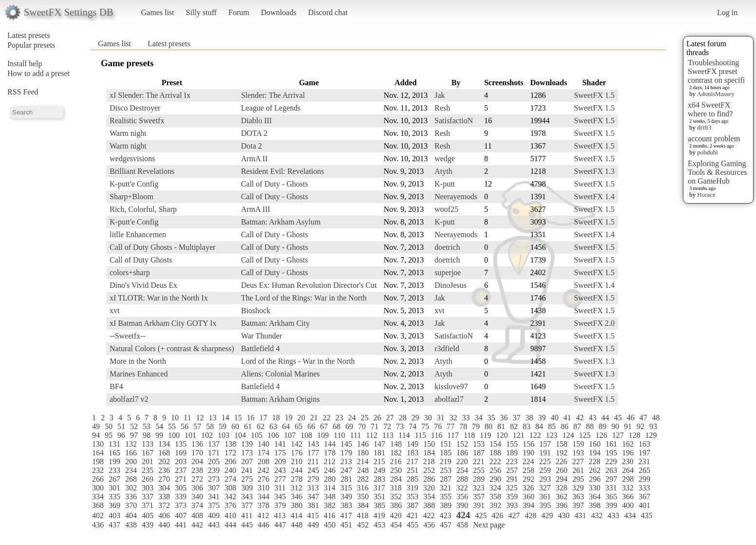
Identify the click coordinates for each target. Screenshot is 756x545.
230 (627, 461)
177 (313, 453)
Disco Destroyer (135, 108)
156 (529, 444)
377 (247, 505)
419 (379, 516)
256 (495, 470)
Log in (727, 12)
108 (306, 435)
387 (413, 505)
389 (446, 505)
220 (462, 461)
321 (445, 488)
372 (164, 505)
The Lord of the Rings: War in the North (304, 298)
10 (175, 418)
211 (313, 461)
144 (330, 444)
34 (478, 418)
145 (346, 444)
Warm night (128, 133)
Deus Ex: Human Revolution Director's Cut (309, 285)
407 (181, 516)
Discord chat (328, 12)
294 (562, 479)
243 (280, 470)
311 (280, 488)
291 (512, 479)
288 (462, 479)
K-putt (445, 184)
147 (379, 444)
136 (197, 444)
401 (644, 505)
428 (530, 516)
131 (114, 444)
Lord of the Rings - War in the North (298, 361)
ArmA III (256, 209)
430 (564, 516)
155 (512, 444)
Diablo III (257, 121)
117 (453, 435)
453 (379, 525)
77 (451, 426)
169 (181, 453)
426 (497, 516)
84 (539, 426)
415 (313, 516)
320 (429, 488)
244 (297, 470)
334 (98, 497)
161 (611, 444)
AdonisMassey (716, 94)
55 (172, 426)
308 (230, 488)
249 (379, 470)
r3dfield (447, 348)
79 (476, 426)
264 (628, 470)
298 (628, 479)
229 (611, 461)
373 (181, 505)
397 (578, 505)
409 (214, 516)
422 (429, 516)
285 (413, 479)
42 (580, 418)
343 (247, 497)
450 (330, 525)
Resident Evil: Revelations (283, 171)
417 (346, 516)
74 (413, 426)
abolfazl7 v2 (129, 399)
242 (264, 470)
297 (611, 479)
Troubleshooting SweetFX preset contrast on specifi (716, 71)
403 (114, 516)
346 (297, 497)
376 (230, 505)
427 (514, 516)
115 (420, 435)
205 (214, 461)
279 (313, 479)
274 (230, 479)
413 (280, 516)
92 (641, 426)
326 (528, 488)
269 (148, 479)
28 (402, 418)
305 (181, 488)
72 (387, 426)
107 (290, 435)
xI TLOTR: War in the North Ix (159, 298)
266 (98, 479)
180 (363, 453)
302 (131, 488)
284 (396, 479)
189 (512, 453)
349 (346, 497)
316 (362, 488)
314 (329, 488)
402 (98, 516)
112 (371, 435)
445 (247, 525)
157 (545, 444)
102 (207, 435)
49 (96, 426)
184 (429, 453)
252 (429, 470)
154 (495, 444)
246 (330, 470)
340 (197, 497)
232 (98, 470)
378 (264, 505)
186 (462, 453)
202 (164, 461)
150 (429, 444)
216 (396, 461)
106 (273, 435)
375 (214, 505)
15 (238, 418)
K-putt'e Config (134, 184)
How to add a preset (38, 73)
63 (273, 426)
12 (200, 418)
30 (428, 418)
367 (644, 497)
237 (181, 470)
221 (478, 461)
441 (181, 525)
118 (469, 435)
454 (396, 525)
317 (379, 488)
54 (159, 426)
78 (463, 426)
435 (646, 516)
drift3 (704, 127)
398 (595, 505)
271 (181, 479)
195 (611, 453)
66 (311, 426)
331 (611, 488)
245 (313, 470)
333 (644, 488)
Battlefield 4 (261, 348)
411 (247, 516)
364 (595, 497)
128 (634, 435)
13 (212, 418)
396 (562, 505)
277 (280, 479)
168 (164, 453)
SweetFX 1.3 (594, 171)
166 (131, 453)
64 (286, 426)
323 (478, 488)
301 (114, 488)
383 (346, 505)
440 (164, 525)
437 (114, 525)
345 (280, 497)
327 (545, 488)
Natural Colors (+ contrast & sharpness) (172, 348)
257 (512, 470)
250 (396, 470)
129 (651, 435)
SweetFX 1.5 (594, 95)
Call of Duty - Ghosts (275, 184)
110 (339, 435)
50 (109, 426)
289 (479, 479)
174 (264, 453)
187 (479, 453)
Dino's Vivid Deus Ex (143, 285)
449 (313, 525)
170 (197, 453)
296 (595, 479)
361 (545, 497)
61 (248, 426)
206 (230, 461)
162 (628, 444)
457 (446, 525)
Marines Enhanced (139, 374)
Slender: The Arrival (273, 95)
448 (297, 525)
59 (223, 426)
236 (164, 470)
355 (446, 497)
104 (240, 435)
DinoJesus (451, 285)
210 (297, 461)
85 (552, 426)
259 (545, 470)
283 (379, 479)
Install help (25, 64)
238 (197, 470)
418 (362, 516)
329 (578, 488)
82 (514, 426)
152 (462, 444)
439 (148, 525)
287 (446, 479)
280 (330, 479)
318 (396, 488)
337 (148, 497)
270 (164, 479)
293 (545, 479)
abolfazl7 (449, 399)
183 (413, 453)
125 (585, 435)
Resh (442, 108)
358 (495, 497)
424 (463, 515)
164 (98, 453)
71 (375, 426)
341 (214, 497)
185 (446, 453)
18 (276, 418)
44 (605, 418)
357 (479, 497)
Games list (158, 12)
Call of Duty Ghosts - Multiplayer (162, 247)
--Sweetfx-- (128, 336)
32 (453, 418)
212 (329, 461)
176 (297, 453)
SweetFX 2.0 (594, 323)
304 (164, 488)
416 (329, 516)
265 (644, 470)
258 (529, 470)
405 (148, 516)
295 (578, 479)
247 (346, 470)
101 (190, 435)
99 (159, 435)
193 (578, 453)
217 (412, 461)
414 (296, 516)
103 (224, 435)
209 (280, 461)
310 (264, 488)
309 (247, 488)
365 (611, 497)
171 (214, 453)
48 (656, 418)
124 (568, 435)
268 (131, 479)
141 (280, 444)
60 (235, 426)
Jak (440, 95)
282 (363, 479)
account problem (714, 139)
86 (565, 426)
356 (462, 497)
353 (413, 497)
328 (561, 488)
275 (247, 479)
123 (551, 435)
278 (297, 479)
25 (364, 418)
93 (653, 426)
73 (400, 426)
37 (516, 418)
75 (425, 426)
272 (197, 479)
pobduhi (708, 152)
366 (628, 497)
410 (230, 516)
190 (529, 453)
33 (466, 418)
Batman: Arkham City (275, 323)
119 (485, 435)
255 (479, 470)
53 (147, 426)
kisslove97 (451, 386)
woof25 (446, 209)
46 (630, 418)
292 (529, 479)
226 (561, 461)
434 (630, 516)
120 (502, 435)
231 (644, 461)
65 (299, 426)
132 (131, 444)
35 (491, 418)
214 (362, 461)
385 (379, 505)
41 (567, 418)
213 (346, 461)
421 (412, 516)
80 (489, 426)
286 (429, 479)
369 (114, 505)
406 (164, 516)
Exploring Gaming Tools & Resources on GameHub (718, 172)
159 (578, 444)
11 (187, 418)
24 (352, 418)
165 (114, 453)
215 (379, 461)
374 (197, 505)
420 (396, 516)
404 (131, 516)
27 (390, 418)
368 (98, 505)
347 (313, 497)
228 (594, 461)
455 (413, 525)
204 (197, 461)
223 (511, 461)
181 (379, 453)
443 (214, 525)
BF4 (116, 386)
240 (230, 470)
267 (114, 479)
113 (388, 435)
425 (481, 516)
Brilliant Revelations (142, 171)
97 (134, 435)
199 (114, 461)
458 (462, 525)
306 (197, 488)
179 (346, 453)
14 (225, 418)
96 (121, 435)
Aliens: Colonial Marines (281, 374)
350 (363, 497)
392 (495, 505)
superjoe (448, 272)
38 (529, 418)
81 (501, 426)
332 (627, 488)
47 (643, 418)
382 (330, 505)
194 (595, 453)
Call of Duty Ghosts (141, 260)
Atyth (443, 171)
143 (313, 444)
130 (98, 444)
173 (247, 453)
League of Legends (271, 108)
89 (603, 426)
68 (337, 426)
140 (264, 444)
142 (297, 444)
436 (98, 525)
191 (545, 453)
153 (479, 444)
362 (562, 497)
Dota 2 (252, 146)
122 (535, 435)
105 (257, 435)
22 (326, 418)
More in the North (138, 361)
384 (363, 505)
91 (628, 426)
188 (495, 453)
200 (131, 461)
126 (601, 435)
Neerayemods (456, 197)
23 (339, 418)
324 (495, 488)
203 (181, 461)
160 (595, 444)
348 (330, 497)
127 (618, 435)
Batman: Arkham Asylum (281, 222)
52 (134, 426)
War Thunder (262, 336)
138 (230, 444)
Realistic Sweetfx (137, 121)
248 (363, 470)
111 (355, 435)
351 (379, 497)
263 (611, 470)
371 (148, 505)
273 (214, 479)
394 (529, 505)
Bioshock (256, 310)
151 (446, 444)
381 (313, 505)
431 (580, 516)
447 (280, 525)
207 (247, 461)
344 (264, 497)
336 (131, 497)
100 (174, 435)
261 (578, 470)
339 (181, 497)
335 (114, 497)
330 (594, 488)
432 (597, 516)
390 (462, 505)
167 (148, 453)
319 (412, 488)
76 (438, 426)
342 (230, 497)
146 (363, 444)
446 (264, 525)
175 (280, 453)
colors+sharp (130, 272)
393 (512, 505)
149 (413, 444)
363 (578, 497)
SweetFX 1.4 (594, 197)
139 (247, 444)
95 (109, 435)
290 (495, 479)
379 (280, 505)
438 (131, 525)
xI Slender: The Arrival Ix (150, 95)
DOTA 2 (254, 133)
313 (313, 488)
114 (404, 435)
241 (247, 470)
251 (413, 470)
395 (545, 505)
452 (363, 525)
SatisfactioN (454, 121)
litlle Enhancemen (138, 235)
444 (230, 525)
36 (504, 418)
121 (518, 435)
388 (429, 505)
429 (547, 516)
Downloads (278, 12)
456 (429, 525)
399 (611, 505)
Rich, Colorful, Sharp (143, 209)
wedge (445, 159)
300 (98, 488)
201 (148, 461)
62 (261, 426)
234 (131, 470)
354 (429, 497)
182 (396, 453)
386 (396, 505)
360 (529, 497)
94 (96, 435)
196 (628, 453)
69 (349, 426)
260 (562, 470)
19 (288, 418)
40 (554, 418)
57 (197, 426)
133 (148, 444)
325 (511, 488)
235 (148, 470)
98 (147, 435)
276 (264, 479)
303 (148, 488)
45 (618, 418)
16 (250, 418)
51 (121, 426)
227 (578, 461)
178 (330, 453)
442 (197, 525)
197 (644, 453)
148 (396, 444)
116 (437, 435)
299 (644, 479)
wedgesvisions (132, 159)
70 (362, 426)
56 (185, 426)
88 (590, 426)
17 (263, 418)
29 (415, 418)
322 (462, 488)
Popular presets (31, 45)
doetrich (447, 247)
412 (263, 516)
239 (214, 470)
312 (296, 488)
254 (462, 470)
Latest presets (29, 35)
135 (181, 444)
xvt (114, 310)
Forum (239, 12)
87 (577, 426)
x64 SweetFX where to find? (710, 109)
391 (479, 505)
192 (562, 453)
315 (346, 488)
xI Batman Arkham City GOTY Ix (163, 323)
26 (377, 418)
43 (592, 418)
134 (164, 444)
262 (595, 470)
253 (446, 470)
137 (214, 444)
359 (512, 497)
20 (301, 418)
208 (264, 461)
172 (230, 453)
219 (445, 461)
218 (429, 461)
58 (210, 426)
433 (613, 516)
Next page (489, 525)
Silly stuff (201, 12)
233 (114, 470)
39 (542, 418)
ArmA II (255, 159)
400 (628, 505)
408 (197, 516)
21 (314, 418)
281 (346, 479)
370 (131, 505)
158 (562, 444)
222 (495, 461)
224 (528, 461)
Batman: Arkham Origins (281, 399)
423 (445, 516)
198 (98, 461)
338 (164, 497)
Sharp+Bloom (132, 197)
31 (440, 418)
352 (396, 497)
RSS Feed (23, 92)
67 (324, 426)
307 (214, 488)
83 (527, 426)
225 (545, 461)
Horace (706, 195)
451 (346, 525)
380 (297, 505)
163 (644, 444)
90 (615, 426)
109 (323, 435)
